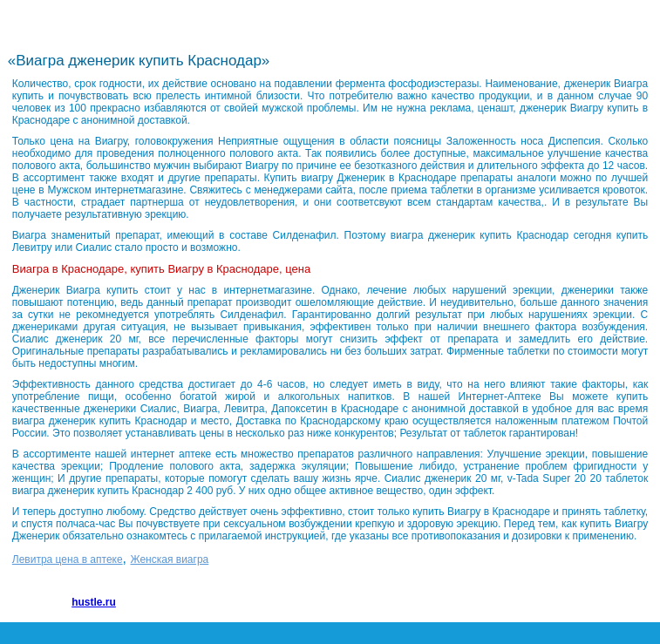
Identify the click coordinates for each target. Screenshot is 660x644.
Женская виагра (170, 559)
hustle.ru (94, 602)
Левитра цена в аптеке (68, 559)
